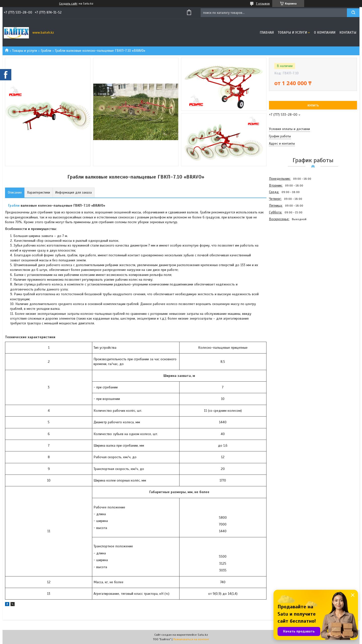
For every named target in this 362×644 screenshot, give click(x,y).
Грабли (46, 51)
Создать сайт (68, 4)
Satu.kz (203, 635)
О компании (325, 33)
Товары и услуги (292, 33)
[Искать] (353, 13)
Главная (267, 33)
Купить (313, 105)
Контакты (348, 33)
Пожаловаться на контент (191, 639)
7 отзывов (263, 4)
